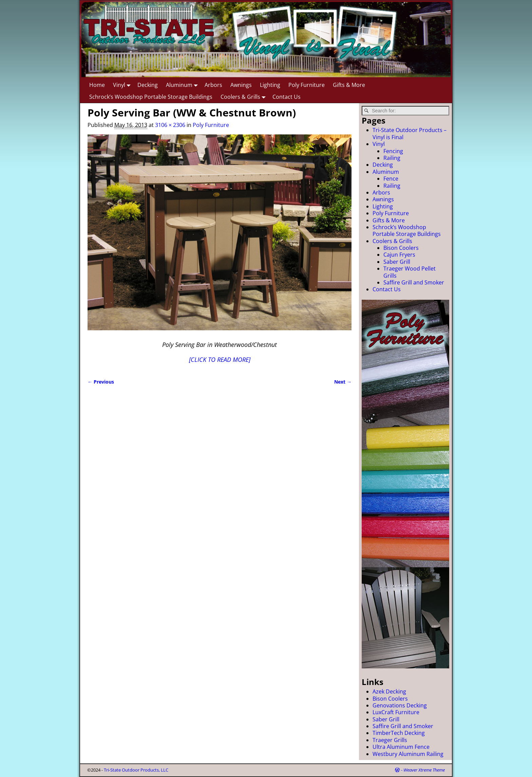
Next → (343, 382)
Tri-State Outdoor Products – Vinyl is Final (410, 133)
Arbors (213, 85)
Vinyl (123, 85)
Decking (148, 85)
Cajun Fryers (399, 255)
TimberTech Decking (399, 733)
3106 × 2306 (170, 125)
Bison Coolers (401, 248)
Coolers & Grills (244, 97)
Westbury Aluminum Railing (408, 754)
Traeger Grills (390, 740)
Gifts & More (349, 85)
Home (97, 85)
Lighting (270, 85)
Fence (391, 179)
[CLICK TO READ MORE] (220, 359)
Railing (392, 158)
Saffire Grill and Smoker (414, 282)
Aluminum (183, 85)
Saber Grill (397, 262)
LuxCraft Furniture (396, 712)
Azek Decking (389, 691)
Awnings (241, 85)
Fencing (393, 151)
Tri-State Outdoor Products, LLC (136, 770)
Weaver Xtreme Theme (424, 770)
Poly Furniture (307, 85)
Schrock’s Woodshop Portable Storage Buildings (151, 97)
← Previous (101, 382)
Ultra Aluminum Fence (401, 747)
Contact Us (287, 97)
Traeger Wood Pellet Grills (410, 272)
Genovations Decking (400, 705)
